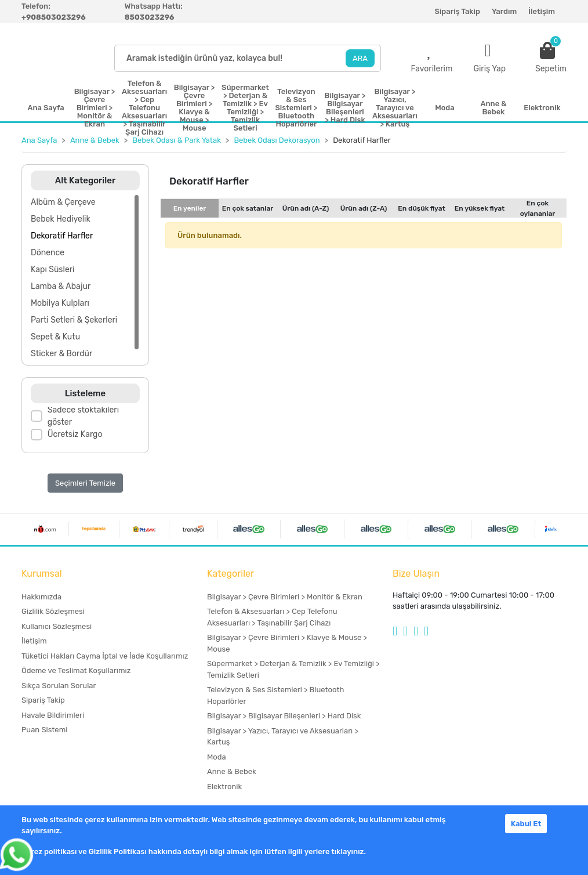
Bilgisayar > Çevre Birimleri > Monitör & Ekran (285, 597)
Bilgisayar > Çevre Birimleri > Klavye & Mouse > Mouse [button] (195, 108)
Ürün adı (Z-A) (364, 208)
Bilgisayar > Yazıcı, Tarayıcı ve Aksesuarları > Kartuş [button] (395, 108)
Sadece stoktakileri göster (83, 416)
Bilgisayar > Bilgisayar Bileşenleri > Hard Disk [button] (345, 108)
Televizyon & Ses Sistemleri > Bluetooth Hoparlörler (275, 695)
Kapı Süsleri (52, 270)
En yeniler (190, 208)
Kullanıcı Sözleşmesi (57, 626)
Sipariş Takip (458, 11)
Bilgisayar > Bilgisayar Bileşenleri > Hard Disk (284, 716)
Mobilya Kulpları (60, 303)
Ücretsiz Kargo (75, 434)
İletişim (542, 11)
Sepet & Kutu (55, 337)
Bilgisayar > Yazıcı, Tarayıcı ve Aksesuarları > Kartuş (283, 737)
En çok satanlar (248, 208)
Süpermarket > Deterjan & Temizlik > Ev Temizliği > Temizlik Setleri (293, 669)
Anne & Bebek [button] (493, 108)
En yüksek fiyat (480, 208)
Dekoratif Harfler (62, 236)
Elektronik (224, 787)
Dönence (48, 253)
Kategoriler (231, 574)
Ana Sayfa (46, 108)
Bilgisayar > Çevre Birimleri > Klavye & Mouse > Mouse (287, 643)
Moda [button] (445, 108)
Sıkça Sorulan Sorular (59, 686)
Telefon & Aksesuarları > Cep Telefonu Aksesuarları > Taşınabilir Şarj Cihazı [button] (144, 108)
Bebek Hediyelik (61, 219)
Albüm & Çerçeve (63, 202)
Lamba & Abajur (61, 286)
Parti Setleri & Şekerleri (74, 320)
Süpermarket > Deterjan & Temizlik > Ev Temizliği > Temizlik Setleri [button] (245, 108)
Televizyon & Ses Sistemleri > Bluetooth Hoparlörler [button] (296, 108)
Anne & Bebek (232, 771)
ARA (360, 58)
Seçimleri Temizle (85, 483)
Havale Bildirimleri (53, 715)
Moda (217, 757)
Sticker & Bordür (61, 354)
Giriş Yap (489, 69)
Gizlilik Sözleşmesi (53, 611)
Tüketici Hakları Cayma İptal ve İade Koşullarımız (105, 656)
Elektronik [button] (542, 108)
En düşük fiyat (421, 208)
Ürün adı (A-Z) (306, 208)
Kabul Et (526, 824)
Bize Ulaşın (416, 574)
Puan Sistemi (44, 730)
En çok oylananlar (538, 208)
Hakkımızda (41, 597)
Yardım (504, 11)
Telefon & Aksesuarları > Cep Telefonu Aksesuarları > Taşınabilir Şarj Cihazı (272, 617)
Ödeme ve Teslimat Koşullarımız (76, 670)
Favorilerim (431, 69)
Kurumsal (42, 574)
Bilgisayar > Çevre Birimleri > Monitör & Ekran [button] (95, 108)
